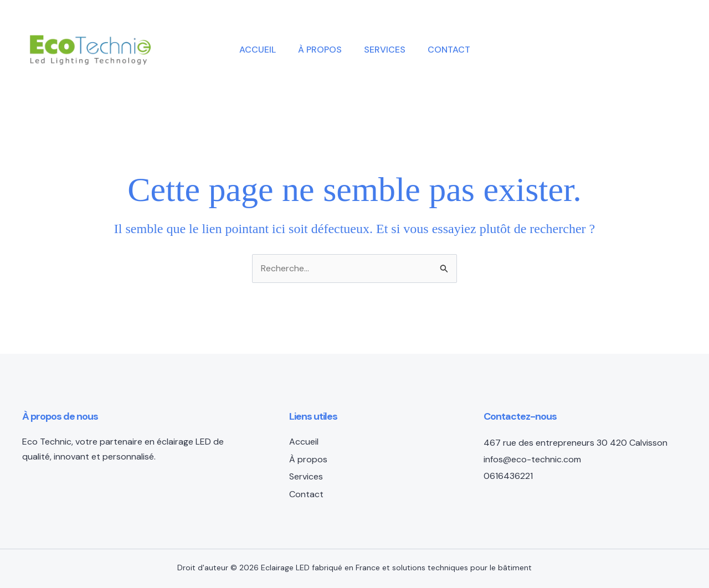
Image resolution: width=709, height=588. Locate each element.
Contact (449, 50)
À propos (320, 50)
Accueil (258, 50)
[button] (607, 50)
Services (385, 50)
